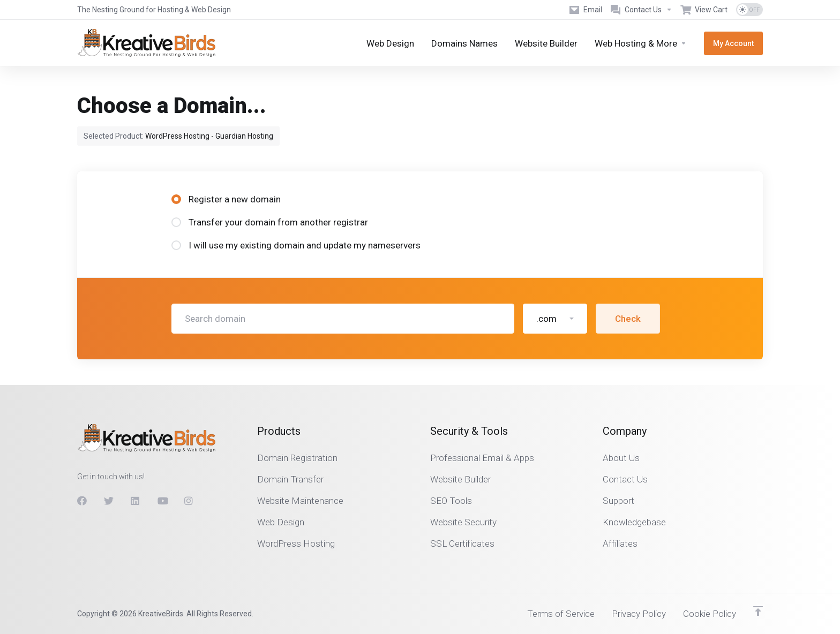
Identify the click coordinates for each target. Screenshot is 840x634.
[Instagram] (189, 501)
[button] (555, 319)
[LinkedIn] (136, 501)
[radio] (176, 199)
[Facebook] (82, 501)
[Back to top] (758, 611)
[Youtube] (162, 501)
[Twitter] (109, 501)
